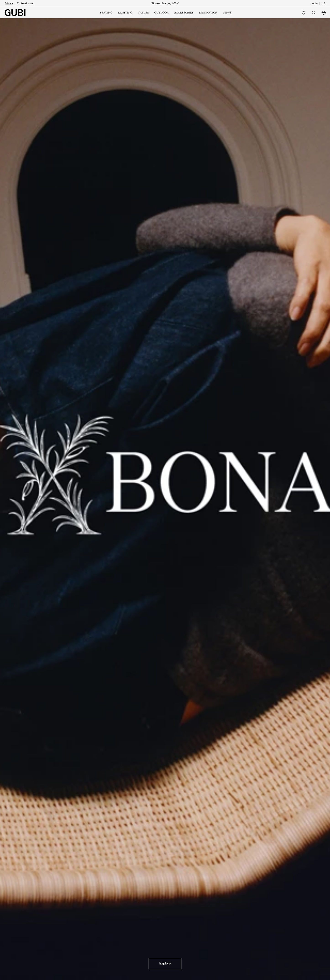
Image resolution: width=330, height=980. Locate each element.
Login (314, 3)
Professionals (25, 3)
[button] (324, 13)
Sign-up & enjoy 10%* (165, 3)
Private (9, 3)
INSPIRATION (208, 13)
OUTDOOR (161, 13)
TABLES (143, 13)
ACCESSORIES (184, 13)
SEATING (106, 13)
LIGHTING (125, 13)
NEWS (227, 13)
